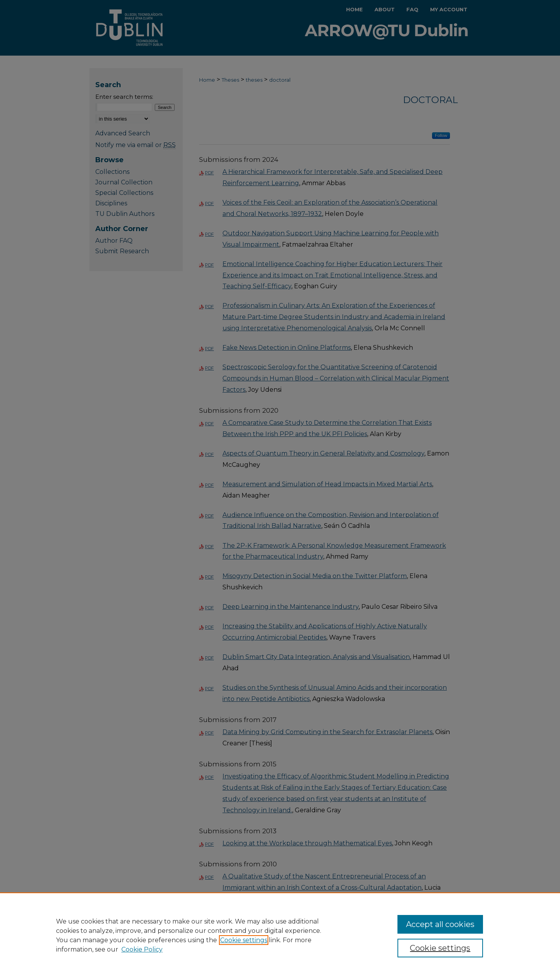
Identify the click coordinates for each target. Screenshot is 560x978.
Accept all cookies (440, 924)
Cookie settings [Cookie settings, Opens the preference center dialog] (440, 948)
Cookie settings (244, 940)
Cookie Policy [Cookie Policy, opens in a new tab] (142, 949)
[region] (280, 935)
